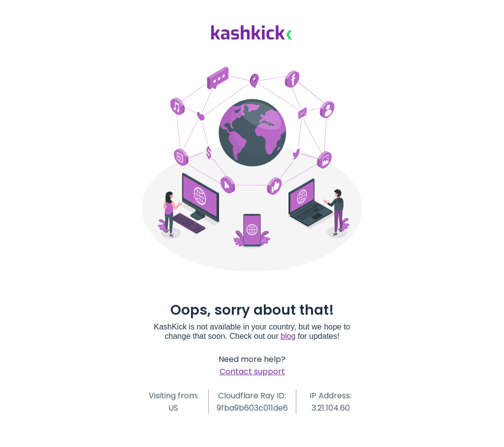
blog (288, 336)
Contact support (252, 372)
